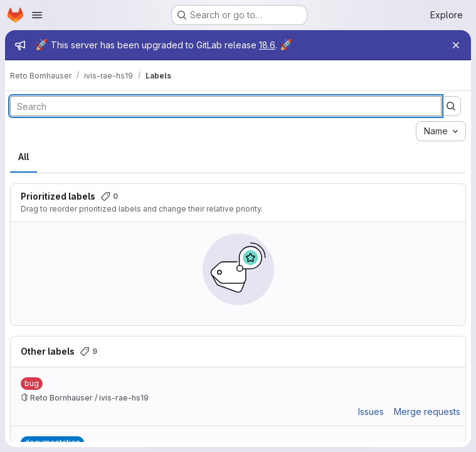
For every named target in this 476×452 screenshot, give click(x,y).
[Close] (456, 45)
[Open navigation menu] (37, 15)
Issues (371, 412)
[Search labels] (226, 106)
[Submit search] (451, 106)
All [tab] (24, 157)
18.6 (267, 45)
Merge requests (427, 412)
